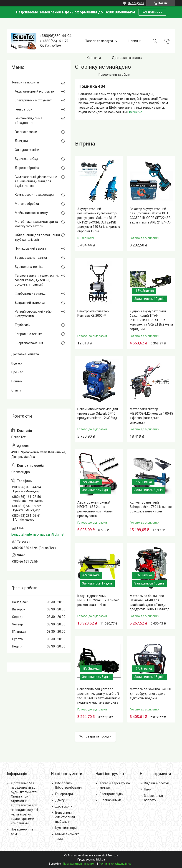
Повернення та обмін (114, 75)
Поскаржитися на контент (80, 864)
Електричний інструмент (33, 100)
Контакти (94, 58)
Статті (16, 390)
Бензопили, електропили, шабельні (65, 817)
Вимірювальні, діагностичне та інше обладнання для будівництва (36, 181)
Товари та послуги (99, 41)
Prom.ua (113, 855)
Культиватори (66, 828)
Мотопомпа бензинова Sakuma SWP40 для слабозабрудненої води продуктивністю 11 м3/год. (150, 603)
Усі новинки (152, 12)
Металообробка (27, 204)
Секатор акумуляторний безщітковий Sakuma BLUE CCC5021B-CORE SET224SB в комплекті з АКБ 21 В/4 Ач (150, 216)
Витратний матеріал (30, 303)
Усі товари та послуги (95, 736)
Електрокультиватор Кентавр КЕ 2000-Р (93, 314)
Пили (148, 789)
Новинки (135, 41)
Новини (17, 381)
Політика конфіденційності (116, 864)
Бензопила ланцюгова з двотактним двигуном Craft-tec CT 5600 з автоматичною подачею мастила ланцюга (99, 696)
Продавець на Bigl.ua (91, 860)
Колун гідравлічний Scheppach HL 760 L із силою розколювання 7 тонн (151, 507)
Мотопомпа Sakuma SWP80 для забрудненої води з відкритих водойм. (150, 694)
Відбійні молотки (157, 783)
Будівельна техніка (29, 267)
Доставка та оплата (127, 58)
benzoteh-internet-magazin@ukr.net (38, 534)
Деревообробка (27, 168)
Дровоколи (64, 806)
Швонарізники (110, 800)
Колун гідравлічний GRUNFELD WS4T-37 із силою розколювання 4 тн (98, 600)
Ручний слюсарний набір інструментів (33, 314)
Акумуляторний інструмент (35, 91)
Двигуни (21, 141)
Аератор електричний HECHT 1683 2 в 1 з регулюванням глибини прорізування (95, 509)
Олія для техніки (27, 150)
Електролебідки (112, 794)
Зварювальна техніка (31, 258)
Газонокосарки (26, 132)
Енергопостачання (29, 343)
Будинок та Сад (27, 159)
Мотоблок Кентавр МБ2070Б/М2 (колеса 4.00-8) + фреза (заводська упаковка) (151, 416)
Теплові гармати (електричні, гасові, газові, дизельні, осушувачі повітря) (37, 280)
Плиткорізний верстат (31, 248)
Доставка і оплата (25, 354)
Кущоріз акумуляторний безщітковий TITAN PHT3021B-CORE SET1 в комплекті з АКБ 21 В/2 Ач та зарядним (151, 320)
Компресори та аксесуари (34, 195)
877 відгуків (136, 3)
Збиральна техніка (29, 334)
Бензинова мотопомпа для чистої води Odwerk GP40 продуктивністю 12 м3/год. (98, 413)
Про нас (17, 372)
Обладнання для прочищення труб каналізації (37, 237)
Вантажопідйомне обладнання (29, 120)
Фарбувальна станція (31, 294)
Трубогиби (23, 325)
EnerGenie (135, 112)
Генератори (24, 109)
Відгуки (17, 363)
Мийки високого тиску (31, 213)
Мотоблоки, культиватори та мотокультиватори (36, 224)
